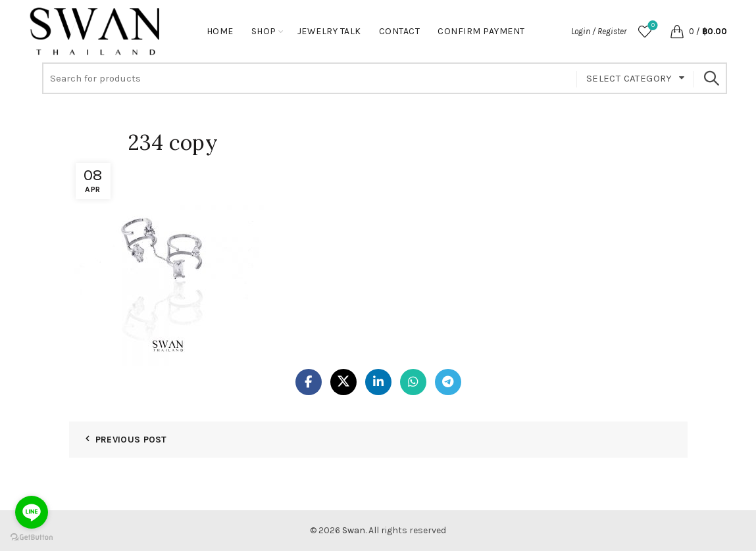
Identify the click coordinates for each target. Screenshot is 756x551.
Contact (400, 31)
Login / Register (599, 31)
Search (711, 78)
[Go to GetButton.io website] (32, 538)
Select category (629, 78)
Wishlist (652, 26)
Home (220, 31)
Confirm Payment (481, 31)
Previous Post (131, 440)
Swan (354, 530)
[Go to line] (32, 512)
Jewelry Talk (329, 31)
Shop (264, 31)
